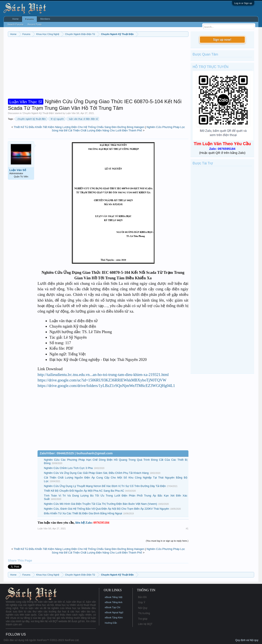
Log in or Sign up (243, 3)
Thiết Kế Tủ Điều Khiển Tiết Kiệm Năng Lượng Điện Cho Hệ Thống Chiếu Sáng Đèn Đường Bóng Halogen (79, 127)
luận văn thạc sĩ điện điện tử (83, 119)
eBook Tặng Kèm (114, 618)
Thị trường (144, 613)
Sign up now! (222, 40)
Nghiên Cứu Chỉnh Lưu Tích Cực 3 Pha (68, 468)
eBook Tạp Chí (112, 607)
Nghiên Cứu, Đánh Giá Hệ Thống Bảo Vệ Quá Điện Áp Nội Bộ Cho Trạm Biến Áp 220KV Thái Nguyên (106, 509)
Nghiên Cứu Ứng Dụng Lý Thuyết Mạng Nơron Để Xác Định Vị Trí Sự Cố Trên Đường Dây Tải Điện (105, 486)
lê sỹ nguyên (57, 119)
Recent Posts (35, 24)
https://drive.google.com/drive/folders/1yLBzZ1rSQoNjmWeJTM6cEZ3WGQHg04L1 (106, 386)
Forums (29, 19)
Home (15, 19)
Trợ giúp (143, 619)
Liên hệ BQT (145, 624)
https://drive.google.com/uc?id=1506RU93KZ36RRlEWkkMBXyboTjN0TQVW (102, 380)
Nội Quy (143, 608)
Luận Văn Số (72, 113)
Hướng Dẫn (111, 623)
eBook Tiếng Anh (114, 602)
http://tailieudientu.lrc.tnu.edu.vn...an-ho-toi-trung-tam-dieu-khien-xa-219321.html (103, 375)
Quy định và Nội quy (247, 640)
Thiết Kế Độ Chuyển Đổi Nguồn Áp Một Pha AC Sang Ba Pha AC (84, 491)
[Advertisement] (98, 69)
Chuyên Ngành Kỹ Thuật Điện (38, 113)
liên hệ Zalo (83, 523)
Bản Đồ (142, 597)
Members (45, 19)
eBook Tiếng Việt (114, 597)
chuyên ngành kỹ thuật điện (31, 119)
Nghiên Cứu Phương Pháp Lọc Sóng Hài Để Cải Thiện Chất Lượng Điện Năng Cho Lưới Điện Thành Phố (118, 129)
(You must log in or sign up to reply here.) (167, 541)
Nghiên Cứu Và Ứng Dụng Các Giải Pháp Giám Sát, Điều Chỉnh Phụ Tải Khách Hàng (96, 473)
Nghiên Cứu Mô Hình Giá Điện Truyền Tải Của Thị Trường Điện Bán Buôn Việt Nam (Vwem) (100, 504)
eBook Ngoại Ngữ (114, 612)
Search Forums (15, 24)
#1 (187, 529)
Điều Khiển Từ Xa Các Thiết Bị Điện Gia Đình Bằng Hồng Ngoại (83, 513)
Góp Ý (142, 602)
